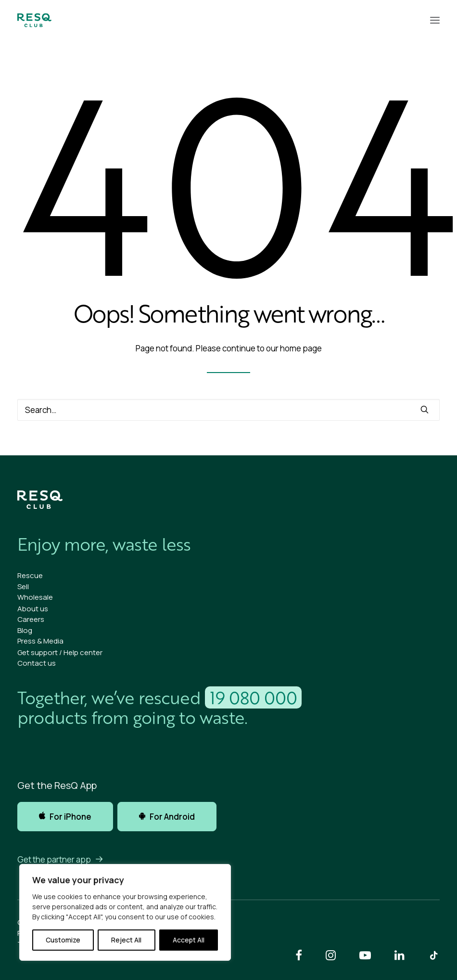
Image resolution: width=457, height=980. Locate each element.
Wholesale (35, 597)
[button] (435, 20)
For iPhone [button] (65, 817)
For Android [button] (167, 817)
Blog (25, 630)
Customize (63, 940)
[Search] (228, 410)
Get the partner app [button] (60, 859)
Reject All (126, 940)
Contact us (37, 663)
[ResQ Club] (34, 20)
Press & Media (40, 641)
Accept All (189, 940)
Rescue (30, 575)
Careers (31, 619)
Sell (23, 587)
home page (301, 348)
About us (33, 609)
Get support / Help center (60, 652)
